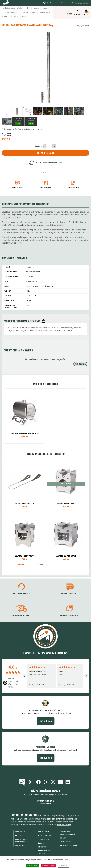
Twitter (53, 782)
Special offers (43, 839)
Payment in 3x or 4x (18, 187)
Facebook (38, 782)
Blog (23, 782)
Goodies (41, 843)
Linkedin (68, 782)
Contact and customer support (67, 833)
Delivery (63, 838)
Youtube (60, 782)
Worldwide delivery (45, 187)
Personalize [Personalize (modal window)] (63, 866)
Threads (46, 782)
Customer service (21, 594)
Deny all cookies (49, 866)
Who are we (20, 832)
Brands (18, 836)
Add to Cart (48, 153)
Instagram (31, 782)
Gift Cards (42, 847)
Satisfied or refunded (69, 845)
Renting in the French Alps (21, 840)
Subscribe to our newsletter (45, 802)
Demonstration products (44, 852)
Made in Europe (44, 836)
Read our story (64, 825)
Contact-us (20, 845)
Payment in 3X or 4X (70, 594)
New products (43, 832)
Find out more (46, 721)
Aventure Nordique (24, 815)
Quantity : (39, 146)
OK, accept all (33, 866)
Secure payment (67, 842)
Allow (18, 123)
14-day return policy (73, 187)
